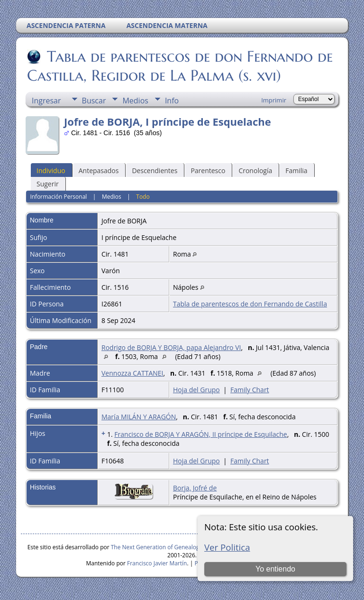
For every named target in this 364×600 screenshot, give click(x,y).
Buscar (94, 101)
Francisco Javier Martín (157, 563)
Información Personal (58, 197)
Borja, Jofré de (195, 488)
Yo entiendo (275, 569)
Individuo (51, 171)
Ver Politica (227, 547)
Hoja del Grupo (196, 390)
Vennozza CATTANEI (132, 373)
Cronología (255, 171)
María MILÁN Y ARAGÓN (139, 417)
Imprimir (274, 100)
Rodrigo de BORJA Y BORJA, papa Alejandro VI (171, 347)
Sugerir (48, 184)
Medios (135, 101)
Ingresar (46, 101)
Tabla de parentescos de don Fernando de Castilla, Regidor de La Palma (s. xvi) (180, 66)
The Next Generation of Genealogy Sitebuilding (173, 547)
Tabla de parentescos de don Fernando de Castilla (250, 304)
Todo (143, 197)
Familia (296, 171)
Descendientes (155, 171)
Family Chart (250, 390)
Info (172, 101)
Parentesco (208, 171)
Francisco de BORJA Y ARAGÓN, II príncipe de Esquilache (200, 434)
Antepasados (99, 171)
